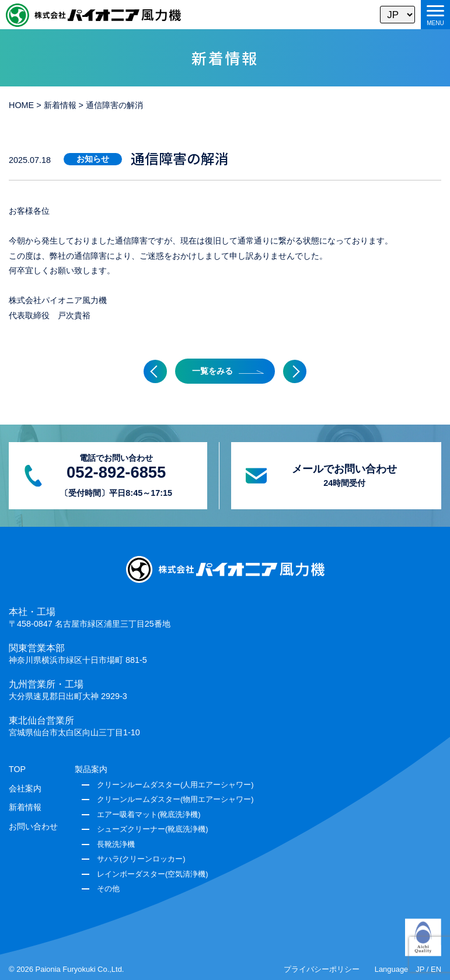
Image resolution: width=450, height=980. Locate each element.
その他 (108, 889)
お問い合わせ (33, 826)
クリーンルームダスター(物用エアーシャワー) (175, 799)
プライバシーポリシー (322, 969)
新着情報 (25, 807)
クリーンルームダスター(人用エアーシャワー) (175, 785)
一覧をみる (212, 371)
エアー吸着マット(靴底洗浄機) (149, 814)
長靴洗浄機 (116, 844)
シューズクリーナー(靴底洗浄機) (153, 829)
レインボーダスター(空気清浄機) (153, 874)
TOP (17, 769)
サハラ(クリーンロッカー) (141, 859)
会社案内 (25, 788)
